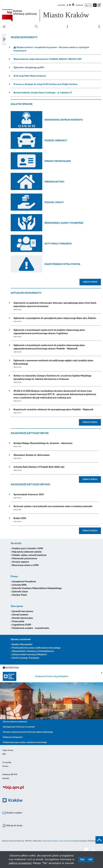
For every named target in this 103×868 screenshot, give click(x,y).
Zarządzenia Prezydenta (24, 582)
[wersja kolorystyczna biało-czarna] (91, 5)
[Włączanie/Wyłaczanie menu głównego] (4, 27)
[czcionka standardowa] (68, 5)
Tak (82, 860)
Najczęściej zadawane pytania (27, 552)
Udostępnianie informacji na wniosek (19, 727)
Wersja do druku (13, 826)
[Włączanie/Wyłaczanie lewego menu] (4, 40)
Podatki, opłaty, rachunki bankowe (29, 555)
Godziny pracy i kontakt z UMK (28, 548)
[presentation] (102, 673)
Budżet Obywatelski (22, 644)
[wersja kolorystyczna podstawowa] (87, 5)
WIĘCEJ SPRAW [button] (92, 282)
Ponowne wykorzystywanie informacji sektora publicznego (28, 732)
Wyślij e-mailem (12, 813)
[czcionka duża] (74, 5)
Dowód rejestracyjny (23, 618)
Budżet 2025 (20, 518)
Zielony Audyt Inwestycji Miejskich (30, 654)
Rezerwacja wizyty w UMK (25, 565)
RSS (4, 754)
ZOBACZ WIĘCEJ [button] (92, 422)
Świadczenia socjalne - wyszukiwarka (31, 628)
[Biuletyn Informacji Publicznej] (51, 789)
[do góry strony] (99, 840)
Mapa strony (8, 750)
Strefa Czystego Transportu (26, 658)
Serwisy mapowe (21, 562)
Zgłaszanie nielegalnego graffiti (29, 67)
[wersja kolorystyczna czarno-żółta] (95, 5)
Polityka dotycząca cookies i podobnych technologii (25, 742)
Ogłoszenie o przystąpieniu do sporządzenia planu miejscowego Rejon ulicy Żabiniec (55, 318)
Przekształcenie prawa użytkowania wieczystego (36, 648)
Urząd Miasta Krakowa (50, 841)
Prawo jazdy (18, 621)
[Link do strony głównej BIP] (49, 16)
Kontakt (6, 778)
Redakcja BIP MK (10, 775)
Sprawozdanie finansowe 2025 (29, 495)
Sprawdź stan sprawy (23, 611)
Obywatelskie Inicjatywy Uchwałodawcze (33, 651)
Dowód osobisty (20, 615)
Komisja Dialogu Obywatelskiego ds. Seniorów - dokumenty (43, 443)
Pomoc (5, 766)
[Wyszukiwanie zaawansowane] (36, 27)
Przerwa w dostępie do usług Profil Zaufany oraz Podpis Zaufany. (46, 84)
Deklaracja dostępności (13, 737)
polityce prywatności (20, 863)
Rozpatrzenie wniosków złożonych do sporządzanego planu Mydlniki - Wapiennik (53, 410)
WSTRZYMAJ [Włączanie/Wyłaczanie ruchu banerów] (11, 668)
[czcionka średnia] (70, 5)
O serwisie (7, 763)
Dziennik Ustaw (20, 592)
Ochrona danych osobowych (15, 722)
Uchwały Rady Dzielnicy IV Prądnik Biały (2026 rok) (39, 467)
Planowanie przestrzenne (25, 558)
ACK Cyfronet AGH (67, 841)
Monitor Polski (20, 595)
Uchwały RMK (19, 585)
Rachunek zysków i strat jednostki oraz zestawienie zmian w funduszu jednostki (53, 506)
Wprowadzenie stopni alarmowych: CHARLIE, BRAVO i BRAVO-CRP (47, 59)
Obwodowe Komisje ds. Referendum (32, 455)
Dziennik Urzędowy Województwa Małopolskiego (37, 588)
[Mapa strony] (68, 27)
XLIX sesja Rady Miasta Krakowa (30, 76)
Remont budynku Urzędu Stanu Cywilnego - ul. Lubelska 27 (43, 93)
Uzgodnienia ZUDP (22, 625)
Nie (90, 860)
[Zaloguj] (100, 27)
